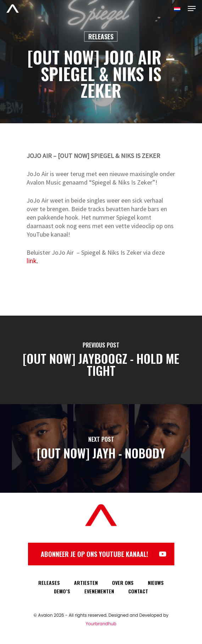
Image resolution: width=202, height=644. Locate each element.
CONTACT (138, 591)
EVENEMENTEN (99, 591)
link (32, 261)
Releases (101, 36)
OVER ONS (123, 583)
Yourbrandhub (101, 624)
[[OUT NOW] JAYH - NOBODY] (101, 448)
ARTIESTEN (86, 583)
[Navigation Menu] (192, 9)
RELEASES (49, 583)
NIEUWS (156, 583)
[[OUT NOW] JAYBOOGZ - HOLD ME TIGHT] (101, 360)
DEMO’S (62, 591)
